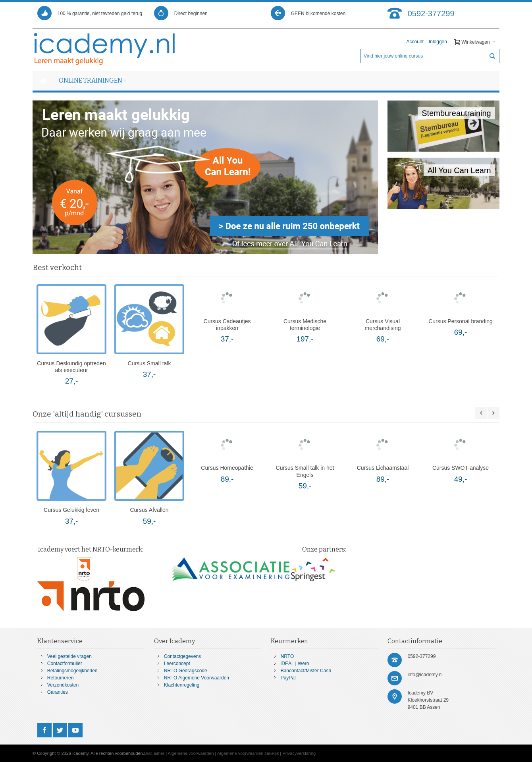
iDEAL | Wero (295, 664)
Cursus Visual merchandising (383, 325)
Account (415, 42)
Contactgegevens (182, 656)
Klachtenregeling (182, 685)
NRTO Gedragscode (186, 671)
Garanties (58, 692)
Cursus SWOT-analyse (461, 468)
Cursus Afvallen (149, 510)
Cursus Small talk (149, 363)
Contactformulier (65, 664)
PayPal (288, 678)
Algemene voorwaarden (191, 753)
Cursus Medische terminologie (305, 325)
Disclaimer (154, 753)
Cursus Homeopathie (227, 468)
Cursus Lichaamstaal (383, 468)
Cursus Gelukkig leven (71, 510)
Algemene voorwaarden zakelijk (248, 753)
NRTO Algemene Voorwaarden (197, 678)
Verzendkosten (63, 685)
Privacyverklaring (299, 753)
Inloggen (438, 42)
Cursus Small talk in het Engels (305, 471)
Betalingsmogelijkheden (72, 671)
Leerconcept (177, 664)
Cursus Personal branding (461, 321)
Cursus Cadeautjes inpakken (227, 325)
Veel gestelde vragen (69, 656)
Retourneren (61, 678)
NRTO (287, 656)
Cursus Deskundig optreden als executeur (71, 367)
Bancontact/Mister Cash (306, 671)
